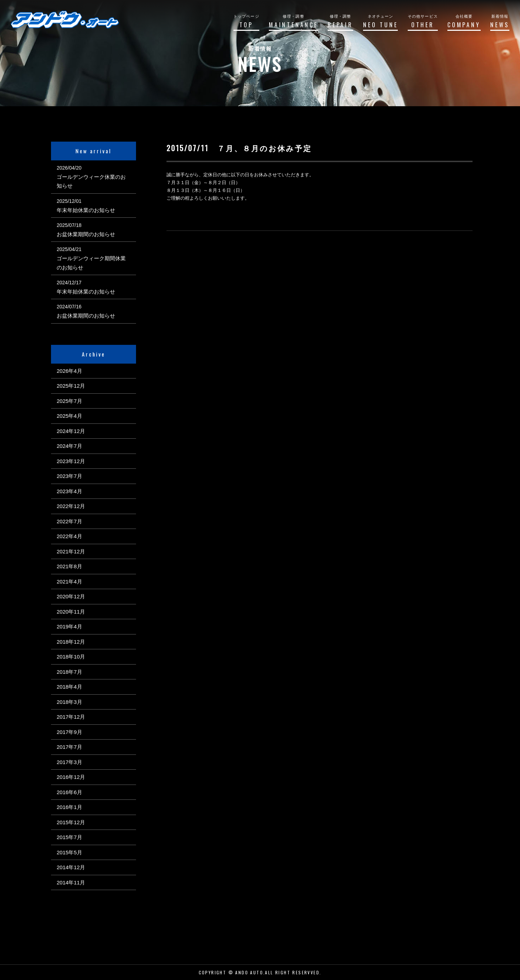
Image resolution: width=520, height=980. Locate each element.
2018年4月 (69, 687)
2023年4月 (69, 491)
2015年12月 (71, 822)
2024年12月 (71, 431)
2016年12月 (71, 777)
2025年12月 (71, 386)
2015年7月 (69, 837)
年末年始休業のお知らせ (86, 210)
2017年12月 (71, 717)
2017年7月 (69, 747)
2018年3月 (69, 702)
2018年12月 (71, 642)
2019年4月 (69, 626)
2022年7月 (69, 521)
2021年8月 (69, 566)
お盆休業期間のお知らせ (86, 234)
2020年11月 (71, 612)
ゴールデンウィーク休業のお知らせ (91, 181)
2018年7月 (69, 672)
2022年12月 (71, 506)
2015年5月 (69, 852)
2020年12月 (71, 596)
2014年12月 (71, 867)
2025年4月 (69, 416)
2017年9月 (69, 732)
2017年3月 (69, 762)
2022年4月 (69, 536)
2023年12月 (71, 461)
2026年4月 (69, 371)
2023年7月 (69, 476)
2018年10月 (71, 657)
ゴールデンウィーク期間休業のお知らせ (91, 263)
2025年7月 (69, 401)
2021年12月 (71, 551)
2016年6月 (69, 792)
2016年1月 (69, 807)
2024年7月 (69, 446)
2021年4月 (69, 582)
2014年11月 (71, 882)
